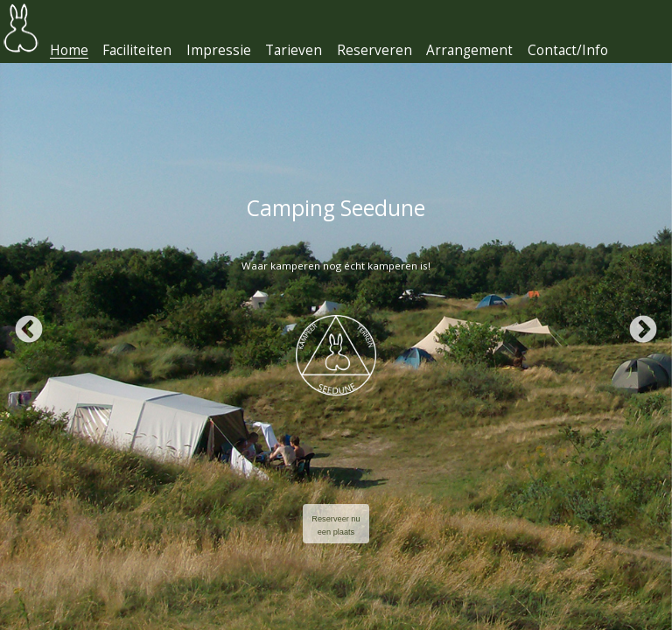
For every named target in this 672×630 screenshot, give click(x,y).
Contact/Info (568, 50)
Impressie (219, 50)
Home (69, 51)
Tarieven (294, 50)
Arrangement (469, 50)
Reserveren (374, 50)
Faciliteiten (137, 50)
